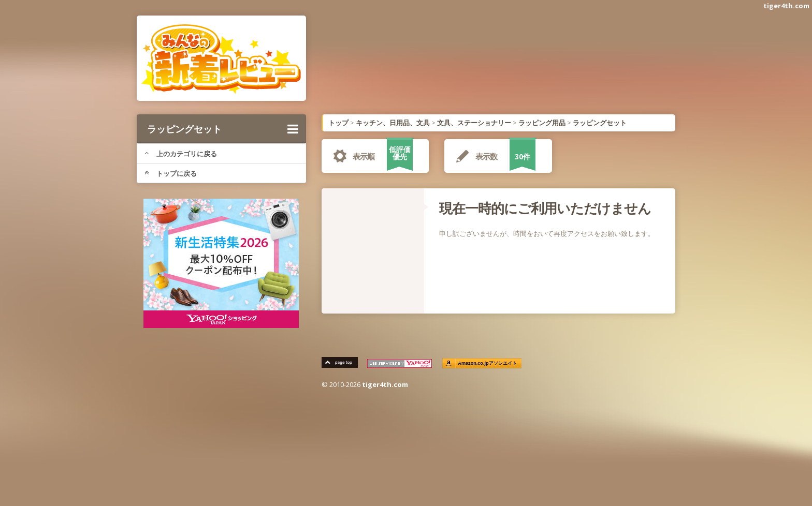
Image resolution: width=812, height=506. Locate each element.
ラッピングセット (223, 129)
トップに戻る (171, 173)
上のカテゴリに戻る (181, 154)
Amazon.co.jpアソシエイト (488, 363)
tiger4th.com (786, 6)
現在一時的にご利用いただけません (545, 208)
